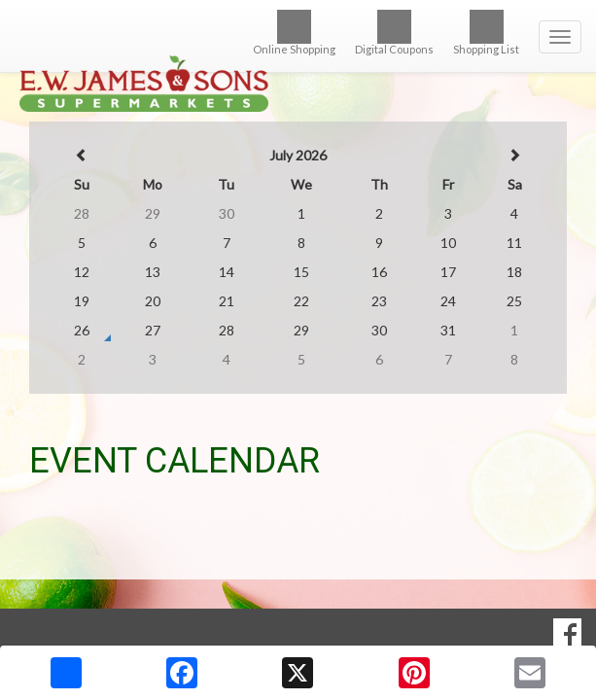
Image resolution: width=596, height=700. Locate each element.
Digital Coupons (394, 33)
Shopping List (486, 33)
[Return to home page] (298, 56)
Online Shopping (294, 33)
